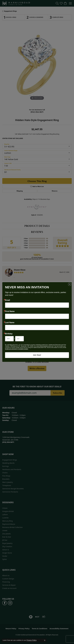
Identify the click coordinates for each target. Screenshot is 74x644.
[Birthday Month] (9, 339)
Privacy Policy (31, 640)
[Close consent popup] (45, 640)
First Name (10, 311)
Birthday (9, 334)
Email (8, 300)
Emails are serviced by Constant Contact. (17, 349)
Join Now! (37, 355)
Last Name (10, 323)
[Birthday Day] (19, 339)
